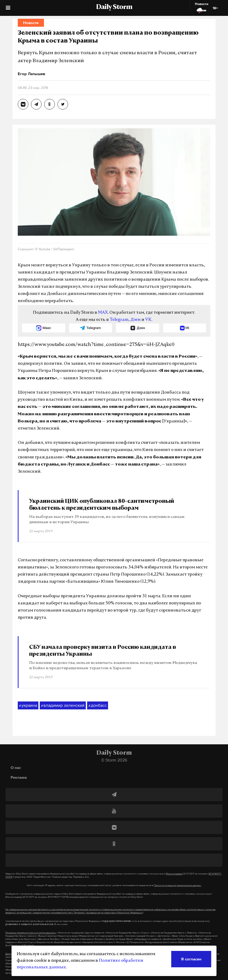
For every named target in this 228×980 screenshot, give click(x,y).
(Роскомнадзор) (174, 874)
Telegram (119, 320)
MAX (103, 313)
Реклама (19, 777)
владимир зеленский (63, 705)
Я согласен (191, 959)
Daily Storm (114, 7)
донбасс (98, 705)
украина (28, 705)
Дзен (135, 320)
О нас (16, 767)
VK (148, 320)
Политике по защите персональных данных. (178, 885)
